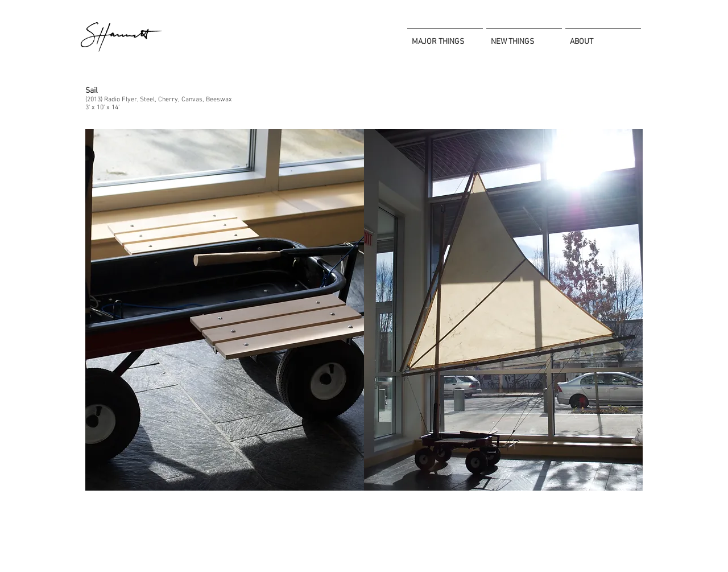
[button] (225, 310)
